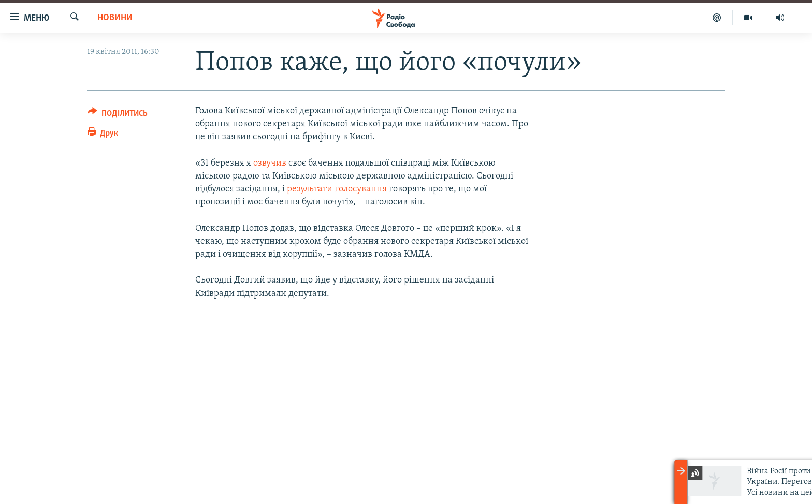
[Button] (118, 115)
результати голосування (337, 189)
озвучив (270, 163)
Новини (115, 18)
